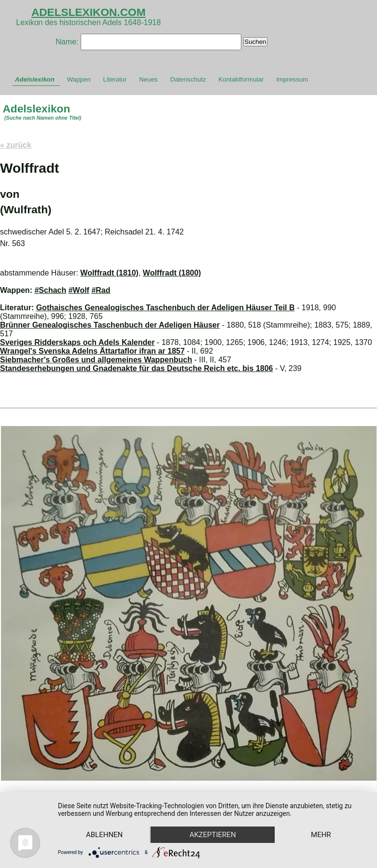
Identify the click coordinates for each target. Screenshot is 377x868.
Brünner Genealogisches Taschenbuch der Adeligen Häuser (110, 325)
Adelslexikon (35, 79)
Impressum (292, 79)
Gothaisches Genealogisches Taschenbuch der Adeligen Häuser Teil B (166, 308)
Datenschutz (188, 79)
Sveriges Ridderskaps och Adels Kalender (77, 342)
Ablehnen (104, 835)
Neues (148, 79)
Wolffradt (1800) (172, 273)
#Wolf (79, 290)
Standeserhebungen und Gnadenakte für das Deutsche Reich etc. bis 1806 (137, 368)
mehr (321, 835)
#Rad (101, 290)
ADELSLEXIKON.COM (89, 12)
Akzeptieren (212, 835)
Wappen (79, 79)
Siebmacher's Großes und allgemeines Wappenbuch (96, 360)
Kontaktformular (241, 79)
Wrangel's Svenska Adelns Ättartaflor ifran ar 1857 (92, 351)
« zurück (16, 145)
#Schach (50, 290)
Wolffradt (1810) (109, 273)
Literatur (115, 79)
